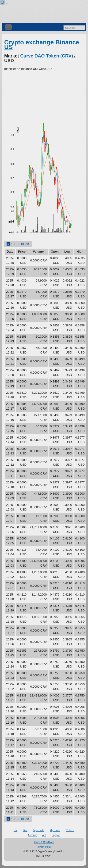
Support (56, 835)
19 (22, 244)
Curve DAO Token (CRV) (47, 56)
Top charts (38, 830)
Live (25, 830)
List (15, 830)
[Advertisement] (44, 97)
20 (27, 244)
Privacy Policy (44, 847)
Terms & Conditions (44, 842)
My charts (55, 830)
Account (32, 835)
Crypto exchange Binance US (42, 45)
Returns (70, 830)
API (44, 835)
